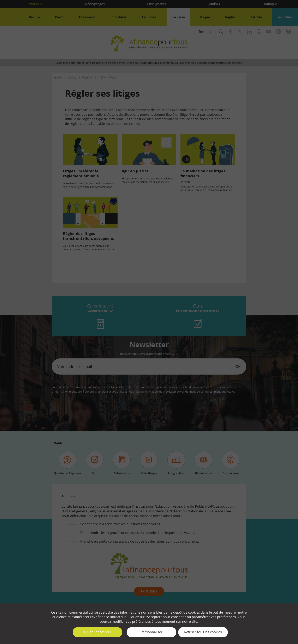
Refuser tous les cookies (203, 632)
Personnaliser (152, 632)
